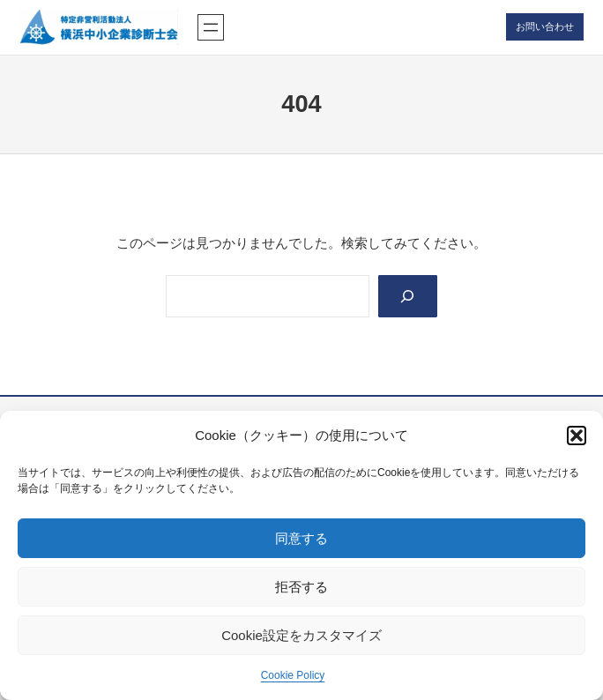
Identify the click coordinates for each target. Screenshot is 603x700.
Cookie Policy (293, 675)
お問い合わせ (545, 26)
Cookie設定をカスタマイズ (301, 635)
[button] (577, 436)
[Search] (408, 296)
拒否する (301, 587)
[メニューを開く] (211, 27)
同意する (301, 538)
